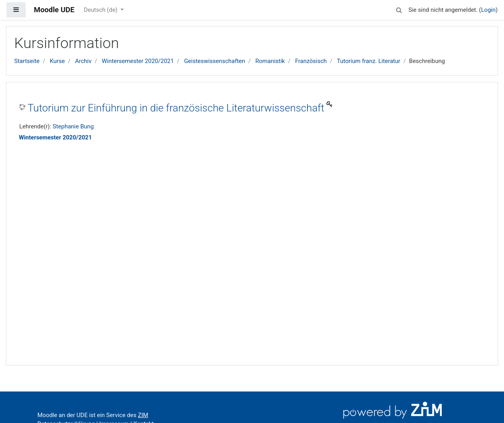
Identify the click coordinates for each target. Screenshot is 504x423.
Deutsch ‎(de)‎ (101, 10)
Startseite (27, 61)
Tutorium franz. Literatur (369, 61)
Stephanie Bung (73, 126)
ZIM (143, 415)
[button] (399, 9)
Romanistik (270, 61)
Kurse (57, 61)
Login (488, 10)
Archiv (83, 61)
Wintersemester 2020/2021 (138, 61)
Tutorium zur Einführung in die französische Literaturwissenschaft (176, 108)
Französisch (311, 61)
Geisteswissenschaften (214, 61)
